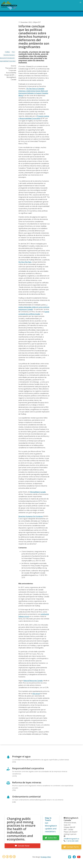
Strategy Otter (46, 857)
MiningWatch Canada (71, 819)
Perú (13, 52)
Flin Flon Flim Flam (25, 262)
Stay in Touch (48, 819)
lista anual (36, 694)
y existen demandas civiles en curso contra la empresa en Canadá (34, 307)
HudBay (7, 52)
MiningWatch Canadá (38, 492)
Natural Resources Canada (33, 681)
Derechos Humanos (9, 55)
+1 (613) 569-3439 (72, 841)
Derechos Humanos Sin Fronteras (31, 516)
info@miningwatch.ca (71, 839)
